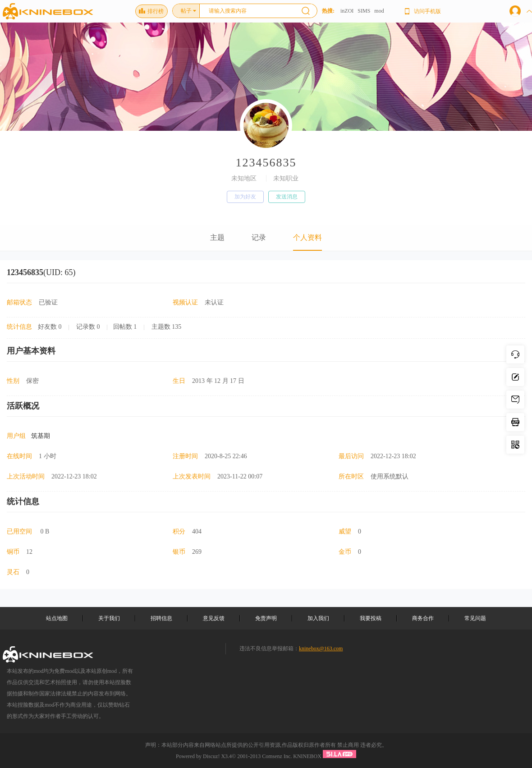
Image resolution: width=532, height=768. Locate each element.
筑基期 (41, 436)
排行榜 (151, 11)
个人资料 (307, 237)
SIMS (364, 11)
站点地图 (57, 618)
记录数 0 (88, 327)
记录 (259, 237)
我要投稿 (371, 618)
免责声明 (266, 618)
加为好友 (245, 197)
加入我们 (318, 618)
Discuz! (211, 756)
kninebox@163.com (321, 648)
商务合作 (423, 618)
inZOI (347, 11)
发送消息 (287, 197)
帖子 (186, 11)
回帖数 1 (125, 327)
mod (379, 11)
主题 (217, 237)
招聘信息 (161, 618)
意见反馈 (214, 618)
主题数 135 (167, 327)
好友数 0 (50, 327)
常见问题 (475, 618)
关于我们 (109, 618)
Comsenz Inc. (277, 756)
